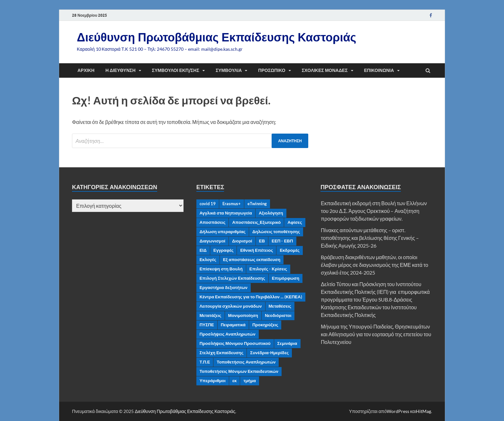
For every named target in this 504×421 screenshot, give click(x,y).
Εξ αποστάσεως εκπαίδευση (252, 259)
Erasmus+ (232, 204)
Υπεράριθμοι (213, 381)
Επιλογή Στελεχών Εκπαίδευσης (232, 278)
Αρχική (86, 70)
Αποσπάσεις (213, 222)
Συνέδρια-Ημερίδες (269, 353)
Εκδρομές (289, 250)
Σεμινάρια (287, 343)
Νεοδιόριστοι (278, 315)
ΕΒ (262, 241)
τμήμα (250, 381)
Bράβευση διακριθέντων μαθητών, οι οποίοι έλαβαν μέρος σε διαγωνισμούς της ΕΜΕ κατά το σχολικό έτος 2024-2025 (374, 265)
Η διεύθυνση (121, 70)
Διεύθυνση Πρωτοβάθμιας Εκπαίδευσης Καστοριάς (216, 37)
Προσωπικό (272, 70)
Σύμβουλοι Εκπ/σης (176, 70)
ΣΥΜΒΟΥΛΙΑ (229, 70)
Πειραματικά (233, 325)
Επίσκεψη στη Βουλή (221, 269)
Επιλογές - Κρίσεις (268, 269)
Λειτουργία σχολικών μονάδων (231, 306)
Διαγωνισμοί (212, 241)
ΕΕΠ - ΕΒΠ (282, 241)
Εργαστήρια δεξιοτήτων (224, 287)
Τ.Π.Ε (205, 362)
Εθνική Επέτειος (256, 250)
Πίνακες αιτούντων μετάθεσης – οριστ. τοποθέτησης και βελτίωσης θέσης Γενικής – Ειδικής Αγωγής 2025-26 (370, 238)
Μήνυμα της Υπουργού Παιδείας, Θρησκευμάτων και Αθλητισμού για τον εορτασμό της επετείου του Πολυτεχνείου (376, 334)
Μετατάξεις (211, 315)
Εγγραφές (224, 250)
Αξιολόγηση (271, 213)
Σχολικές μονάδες (325, 70)
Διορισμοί (242, 241)
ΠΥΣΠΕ (207, 325)
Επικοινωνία (379, 70)
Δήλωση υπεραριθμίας (223, 232)
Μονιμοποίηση (243, 315)
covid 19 (208, 204)
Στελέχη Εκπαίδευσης (222, 353)
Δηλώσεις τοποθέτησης (276, 232)
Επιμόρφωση (286, 278)
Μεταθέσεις (280, 306)
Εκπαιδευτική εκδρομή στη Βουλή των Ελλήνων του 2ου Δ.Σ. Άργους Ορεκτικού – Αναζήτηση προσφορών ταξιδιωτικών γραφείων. (374, 211)
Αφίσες (295, 222)
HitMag (423, 411)
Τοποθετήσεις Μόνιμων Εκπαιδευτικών (239, 371)
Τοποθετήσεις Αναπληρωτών (246, 362)
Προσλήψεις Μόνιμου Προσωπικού (235, 343)
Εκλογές (208, 259)
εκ (235, 381)
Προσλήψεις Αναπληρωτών (228, 334)
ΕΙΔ (203, 250)
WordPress (398, 411)
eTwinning (257, 204)
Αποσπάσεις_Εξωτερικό (256, 222)
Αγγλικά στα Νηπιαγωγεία (226, 213)
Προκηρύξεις (265, 325)
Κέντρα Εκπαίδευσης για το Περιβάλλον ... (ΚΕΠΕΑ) (251, 297)
